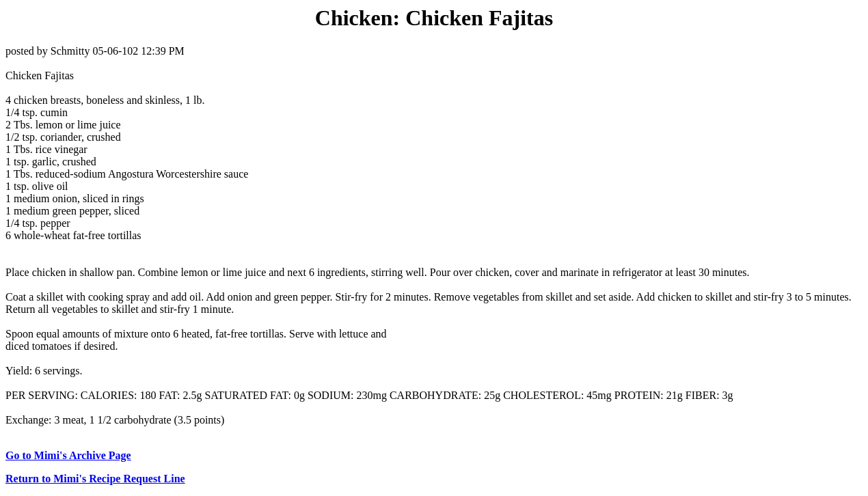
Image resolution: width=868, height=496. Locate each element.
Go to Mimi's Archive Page (68, 455)
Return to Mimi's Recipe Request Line (95, 479)
